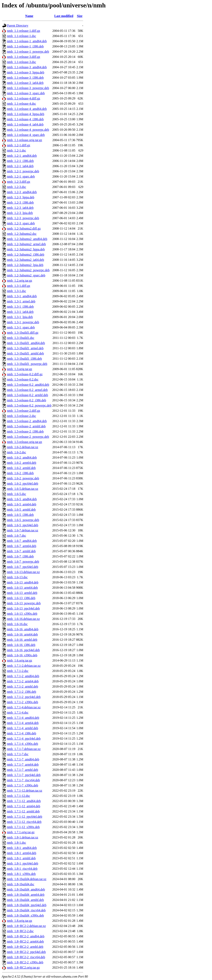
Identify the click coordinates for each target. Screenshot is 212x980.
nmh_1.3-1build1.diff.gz (23, 333)
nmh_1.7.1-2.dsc (18, 671)
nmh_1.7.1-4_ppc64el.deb (24, 739)
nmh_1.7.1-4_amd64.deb (23, 718)
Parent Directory (18, 26)
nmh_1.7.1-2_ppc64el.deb (24, 697)
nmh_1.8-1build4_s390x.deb (25, 915)
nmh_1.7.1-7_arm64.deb (23, 765)
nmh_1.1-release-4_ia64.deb (25, 124)
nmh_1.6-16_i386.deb (21, 645)
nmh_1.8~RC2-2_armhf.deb (25, 947)
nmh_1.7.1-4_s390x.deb (23, 744)
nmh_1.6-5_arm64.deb (22, 504)
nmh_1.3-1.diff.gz (19, 286)
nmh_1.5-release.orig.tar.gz (25, 442)
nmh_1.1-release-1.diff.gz (24, 31)
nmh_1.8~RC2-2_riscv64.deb (26, 957)
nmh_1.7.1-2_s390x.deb (23, 702)
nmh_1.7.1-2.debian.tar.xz (24, 666)
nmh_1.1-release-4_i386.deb (25, 119)
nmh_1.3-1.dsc (17, 291)
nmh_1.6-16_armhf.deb (22, 640)
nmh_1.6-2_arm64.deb (22, 463)
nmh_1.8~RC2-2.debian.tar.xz (26, 926)
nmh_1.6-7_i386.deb (20, 556)
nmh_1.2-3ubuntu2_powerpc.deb (28, 270)
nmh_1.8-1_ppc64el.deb (23, 863)
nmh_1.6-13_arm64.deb (22, 588)
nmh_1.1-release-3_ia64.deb (25, 83)
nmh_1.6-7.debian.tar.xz (23, 530)
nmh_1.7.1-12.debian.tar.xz (25, 791)
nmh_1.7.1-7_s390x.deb (23, 785)
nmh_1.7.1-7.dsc (18, 754)
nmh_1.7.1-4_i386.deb (22, 733)
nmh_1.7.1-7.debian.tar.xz (24, 749)
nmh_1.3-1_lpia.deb (20, 317)
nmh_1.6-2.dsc (17, 452)
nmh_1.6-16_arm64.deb (22, 634)
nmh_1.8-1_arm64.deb (22, 853)
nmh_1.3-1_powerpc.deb (23, 322)
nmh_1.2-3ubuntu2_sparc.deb (26, 275)
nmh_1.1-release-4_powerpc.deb (28, 130)
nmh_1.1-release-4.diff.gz (24, 98)
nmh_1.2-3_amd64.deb (22, 192)
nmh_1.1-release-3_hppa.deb (26, 72)
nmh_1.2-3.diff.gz (19, 182)
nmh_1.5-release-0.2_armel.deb (27, 390)
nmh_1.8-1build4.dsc (21, 884)
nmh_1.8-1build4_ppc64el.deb (27, 905)
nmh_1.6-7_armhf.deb (21, 551)
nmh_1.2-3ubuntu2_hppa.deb (26, 249)
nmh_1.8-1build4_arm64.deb (26, 895)
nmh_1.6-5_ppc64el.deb (23, 525)
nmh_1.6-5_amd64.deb (22, 499)
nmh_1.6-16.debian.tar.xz (23, 619)
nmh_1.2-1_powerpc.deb (23, 171)
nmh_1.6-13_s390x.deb (22, 614)
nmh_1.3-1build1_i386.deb (24, 359)
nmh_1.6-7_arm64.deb (22, 546)
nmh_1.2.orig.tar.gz (20, 281)
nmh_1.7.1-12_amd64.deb (24, 801)
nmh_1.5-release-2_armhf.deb (26, 426)
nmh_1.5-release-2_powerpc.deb (28, 437)
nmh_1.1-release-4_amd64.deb (27, 109)
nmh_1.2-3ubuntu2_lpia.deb (25, 265)
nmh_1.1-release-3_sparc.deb (26, 93)
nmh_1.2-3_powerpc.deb (23, 218)
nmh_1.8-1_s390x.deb (21, 874)
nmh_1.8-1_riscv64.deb (22, 869)
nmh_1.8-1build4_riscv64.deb (26, 910)
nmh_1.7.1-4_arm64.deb (23, 723)
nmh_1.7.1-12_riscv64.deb (24, 822)
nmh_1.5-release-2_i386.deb (25, 431)
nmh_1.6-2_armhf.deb (21, 468)
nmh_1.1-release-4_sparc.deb (26, 135)
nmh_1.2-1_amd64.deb (22, 156)
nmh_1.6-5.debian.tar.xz (23, 489)
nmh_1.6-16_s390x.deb (22, 655)
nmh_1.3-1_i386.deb (20, 307)
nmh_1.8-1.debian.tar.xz (23, 837)
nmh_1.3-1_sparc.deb (21, 327)
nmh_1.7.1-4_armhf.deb (23, 728)
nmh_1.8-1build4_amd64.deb (26, 889)
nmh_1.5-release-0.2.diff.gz (25, 374)
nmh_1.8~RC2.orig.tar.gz (23, 967)
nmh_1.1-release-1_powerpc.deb (28, 52)
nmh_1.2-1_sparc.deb (21, 176)
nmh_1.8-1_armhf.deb (21, 858)
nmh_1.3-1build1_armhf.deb (25, 353)
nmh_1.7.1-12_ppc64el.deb (25, 817)
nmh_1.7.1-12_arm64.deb (24, 806)
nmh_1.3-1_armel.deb (21, 301)
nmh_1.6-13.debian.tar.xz (23, 572)
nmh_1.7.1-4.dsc (18, 712)
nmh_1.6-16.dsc (17, 624)
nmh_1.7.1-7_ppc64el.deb (24, 775)
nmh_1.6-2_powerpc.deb (23, 478)
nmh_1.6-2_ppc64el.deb (23, 483)
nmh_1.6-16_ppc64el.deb (23, 650)
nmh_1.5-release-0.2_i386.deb (27, 400)
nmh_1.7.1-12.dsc (19, 796)
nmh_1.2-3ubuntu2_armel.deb (26, 244)
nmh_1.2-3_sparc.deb (21, 223)
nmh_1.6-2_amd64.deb (22, 457)
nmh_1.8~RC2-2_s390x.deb (25, 962)
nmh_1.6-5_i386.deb (20, 515)
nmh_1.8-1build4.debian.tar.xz (27, 879)
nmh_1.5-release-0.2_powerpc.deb (29, 405)
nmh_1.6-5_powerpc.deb (23, 520)
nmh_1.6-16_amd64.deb (23, 629)
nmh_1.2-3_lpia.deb (20, 213)
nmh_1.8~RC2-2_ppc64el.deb (26, 952)
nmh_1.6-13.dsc (17, 577)
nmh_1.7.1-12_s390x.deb (23, 827)
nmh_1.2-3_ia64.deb (20, 208)
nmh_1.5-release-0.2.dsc (23, 379)
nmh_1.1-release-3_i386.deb (25, 78)
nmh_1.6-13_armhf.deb (22, 593)
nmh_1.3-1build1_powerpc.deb (27, 364)
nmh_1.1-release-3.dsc (22, 62)
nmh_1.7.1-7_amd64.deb (23, 759)
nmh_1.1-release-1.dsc (22, 36)
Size (80, 16)
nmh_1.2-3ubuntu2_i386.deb (26, 255)
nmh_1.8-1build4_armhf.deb (25, 900)
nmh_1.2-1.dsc (17, 150)
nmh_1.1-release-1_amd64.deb (27, 41)
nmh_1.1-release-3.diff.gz (24, 57)
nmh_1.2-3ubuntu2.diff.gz (24, 228)
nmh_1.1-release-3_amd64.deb (27, 67)
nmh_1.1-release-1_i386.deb (25, 46)
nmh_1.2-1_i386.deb (20, 161)
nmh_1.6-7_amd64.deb (22, 541)
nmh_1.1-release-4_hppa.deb (26, 114)
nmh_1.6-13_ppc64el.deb (23, 608)
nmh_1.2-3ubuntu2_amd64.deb (27, 239)
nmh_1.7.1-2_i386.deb (22, 692)
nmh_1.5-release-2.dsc (22, 416)
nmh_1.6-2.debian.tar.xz (23, 447)
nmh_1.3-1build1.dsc (21, 338)
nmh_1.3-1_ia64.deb (20, 312)
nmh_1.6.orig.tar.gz (20, 660)
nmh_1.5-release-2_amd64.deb (27, 421)
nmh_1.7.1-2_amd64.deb (23, 676)
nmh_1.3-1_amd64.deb (22, 296)
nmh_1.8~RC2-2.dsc (20, 931)
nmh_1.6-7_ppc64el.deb (23, 567)
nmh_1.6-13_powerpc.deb (24, 603)
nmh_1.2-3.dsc (17, 187)
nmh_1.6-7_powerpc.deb (23, 562)
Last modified (64, 16)
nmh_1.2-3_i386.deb (20, 202)
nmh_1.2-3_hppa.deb (21, 197)
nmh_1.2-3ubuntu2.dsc (22, 234)
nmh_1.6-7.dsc (17, 536)
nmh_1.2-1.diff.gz (19, 145)
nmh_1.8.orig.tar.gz (20, 921)
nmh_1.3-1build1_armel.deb (25, 348)
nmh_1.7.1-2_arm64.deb (23, 681)
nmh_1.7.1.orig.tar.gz (21, 832)
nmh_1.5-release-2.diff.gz (24, 411)
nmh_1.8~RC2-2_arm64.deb (25, 941)
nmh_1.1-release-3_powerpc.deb (28, 88)
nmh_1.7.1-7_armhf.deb (23, 770)
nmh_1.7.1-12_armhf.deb (23, 811)
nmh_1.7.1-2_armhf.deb (23, 686)
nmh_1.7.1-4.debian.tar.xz (24, 707)
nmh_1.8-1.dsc (17, 843)
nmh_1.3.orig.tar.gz (20, 369)
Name (29, 16)
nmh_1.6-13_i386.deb (21, 598)
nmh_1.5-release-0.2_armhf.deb (28, 395)
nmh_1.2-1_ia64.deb (20, 166)
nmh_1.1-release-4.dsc (22, 104)
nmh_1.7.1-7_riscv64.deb (23, 780)
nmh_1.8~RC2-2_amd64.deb (26, 936)
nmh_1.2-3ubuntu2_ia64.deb (26, 260)
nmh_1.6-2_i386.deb (20, 473)
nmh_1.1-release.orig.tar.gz (25, 140)
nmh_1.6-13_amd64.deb (23, 582)
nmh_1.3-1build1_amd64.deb (26, 343)
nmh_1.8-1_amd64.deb (22, 848)
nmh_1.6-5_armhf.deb (21, 510)
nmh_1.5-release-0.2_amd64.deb (28, 385)
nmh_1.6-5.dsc (17, 494)
